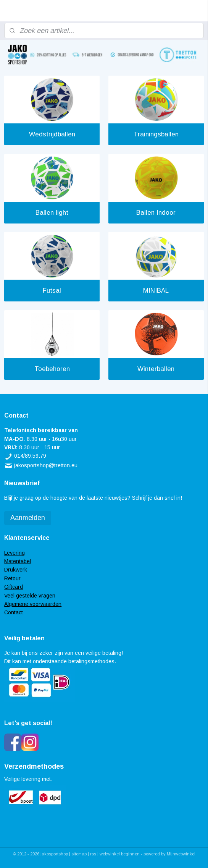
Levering (15, 553)
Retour (12, 578)
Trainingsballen (156, 134)
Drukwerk (16, 570)
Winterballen (156, 369)
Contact (14, 612)
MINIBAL (156, 291)
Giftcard (14, 587)
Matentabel (18, 561)
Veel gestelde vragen (30, 596)
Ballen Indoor (156, 213)
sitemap (79, 854)
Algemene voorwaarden (33, 604)
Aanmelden (28, 518)
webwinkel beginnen (120, 854)
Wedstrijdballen (52, 134)
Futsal (52, 291)
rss (93, 854)
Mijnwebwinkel (181, 854)
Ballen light (52, 213)
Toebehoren (52, 369)
